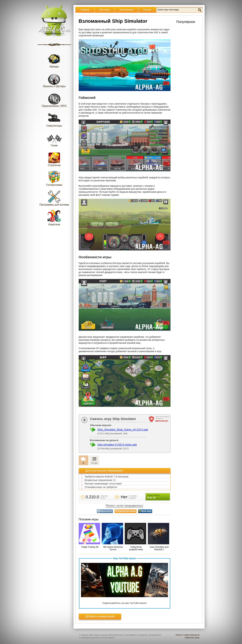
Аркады (54, 60)
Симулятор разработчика (136, 548)
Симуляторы (54, 119)
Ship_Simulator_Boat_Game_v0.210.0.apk (123, 430)
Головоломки (54, 178)
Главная (85, 10)
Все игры (104, 10)
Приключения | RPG (54, 99)
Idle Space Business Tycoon (113, 548)
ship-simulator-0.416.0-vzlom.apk (117, 445)
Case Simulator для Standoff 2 (159, 548)
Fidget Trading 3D (90, 547)
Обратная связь (192, 638)
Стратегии (54, 158)
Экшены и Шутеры (54, 80)
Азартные (54, 218)
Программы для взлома (54, 198)
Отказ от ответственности (187, 635)
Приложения (126, 10)
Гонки (54, 139)
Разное (147, 10)
